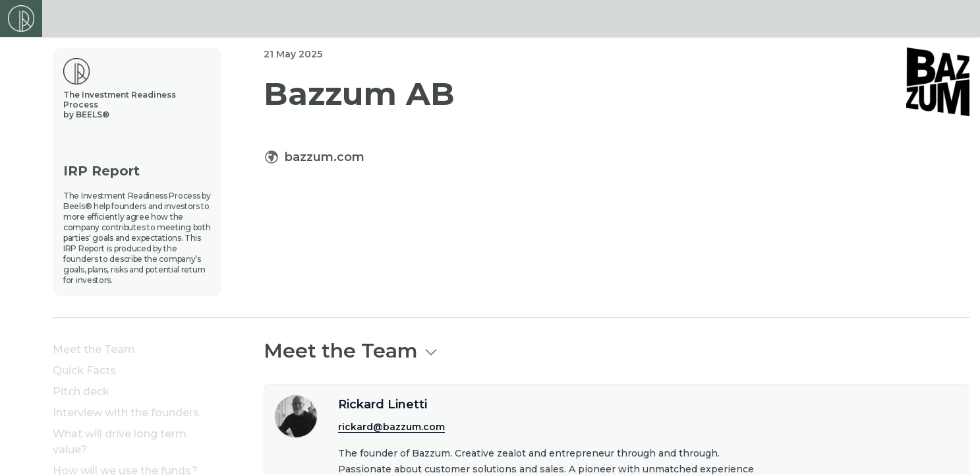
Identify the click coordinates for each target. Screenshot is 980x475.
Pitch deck (81, 392)
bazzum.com (325, 157)
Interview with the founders (126, 413)
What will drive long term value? (120, 442)
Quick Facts (84, 370)
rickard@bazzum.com (391, 427)
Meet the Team (94, 349)
